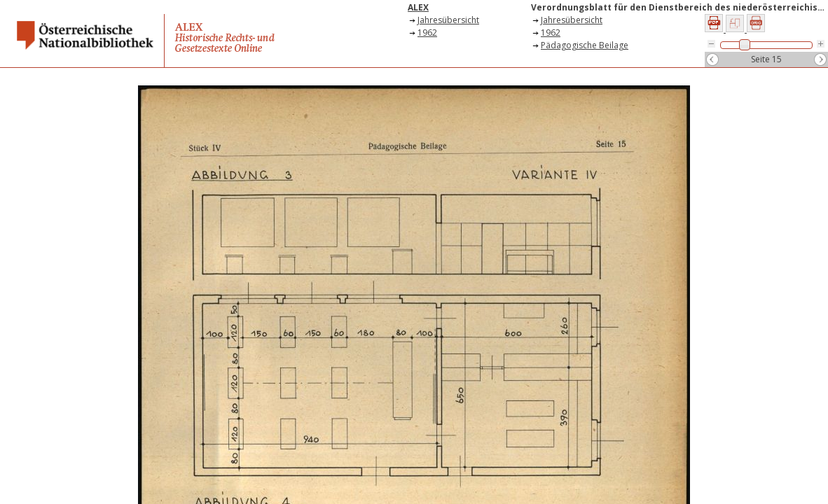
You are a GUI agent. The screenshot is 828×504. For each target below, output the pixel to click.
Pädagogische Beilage (585, 45)
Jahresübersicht (448, 20)
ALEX (418, 7)
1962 (427, 33)
